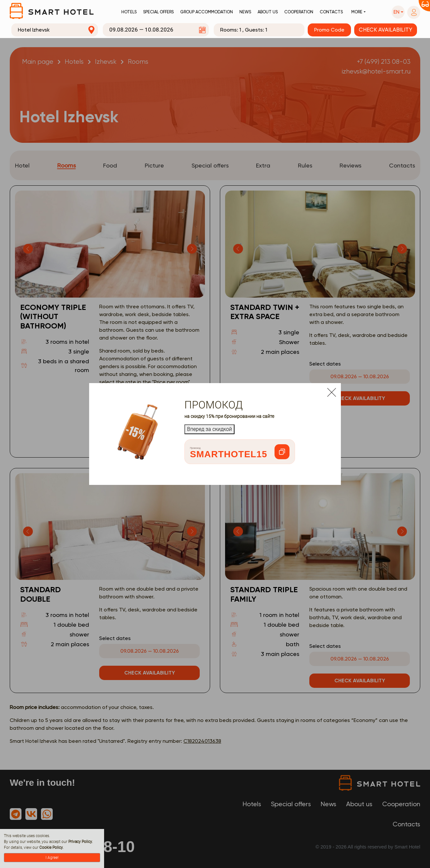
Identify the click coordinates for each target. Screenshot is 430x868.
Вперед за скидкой (209, 429)
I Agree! (52, 858)
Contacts (331, 12)
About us (268, 12)
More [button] (357, 12)
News (245, 12)
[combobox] (55, 30)
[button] (398, 12)
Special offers (158, 12)
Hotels (129, 12)
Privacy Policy (80, 842)
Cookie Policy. (51, 848)
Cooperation (299, 12)
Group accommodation (207, 12)
